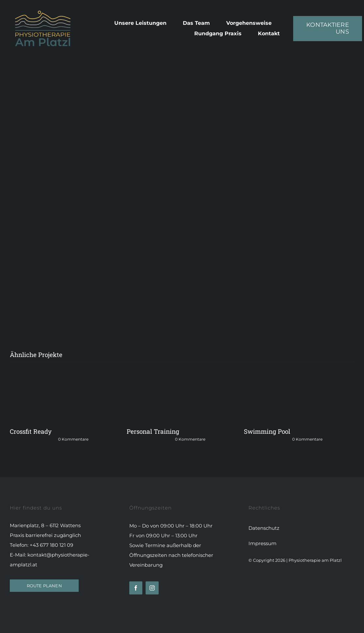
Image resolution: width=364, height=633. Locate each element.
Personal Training (153, 431)
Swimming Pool (267, 431)
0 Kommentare (73, 439)
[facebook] (136, 588)
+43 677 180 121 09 (51, 545)
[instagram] (152, 588)
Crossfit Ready (31, 431)
